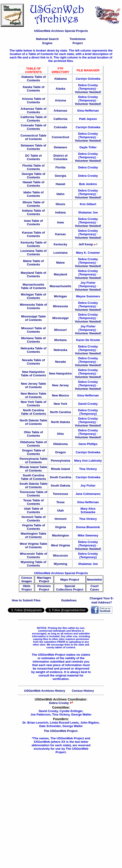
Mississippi (60, 318)
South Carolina (60, 477)
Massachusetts (60, 286)
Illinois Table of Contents (34, 204)
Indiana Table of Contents (33, 212)
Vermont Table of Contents (33, 519)
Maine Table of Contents (33, 263)
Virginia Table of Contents (34, 527)
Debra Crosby (61, 703)
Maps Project (70, 580)
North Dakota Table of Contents (33, 422)
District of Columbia (61, 157)
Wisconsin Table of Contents (33, 555)
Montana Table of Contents (34, 340)
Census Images (27, 579)
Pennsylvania (61, 461)
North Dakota (60, 422)
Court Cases (94, 588)
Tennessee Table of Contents (33, 494)
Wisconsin (61, 556)
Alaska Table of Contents (33, 89)
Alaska (60, 89)
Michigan (60, 296)
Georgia (61, 176)
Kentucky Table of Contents (33, 244)
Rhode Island (60, 469)
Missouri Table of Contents (34, 330)
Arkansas (61, 111)
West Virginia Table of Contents (33, 545)
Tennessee (60, 494)
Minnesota (60, 306)
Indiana (60, 212)
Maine (61, 263)
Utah (61, 510)
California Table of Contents (33, 119)
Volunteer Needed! (88, 92)
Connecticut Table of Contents (34, 137)
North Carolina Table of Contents (33, 412)
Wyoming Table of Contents (33, 564)
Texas (60, 502)
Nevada (60, 362)
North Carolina (60, 412)
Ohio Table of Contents (33, 434)
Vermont (60, 519)
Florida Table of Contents (34, 167)
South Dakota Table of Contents (33, 485)
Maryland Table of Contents (34, 274)
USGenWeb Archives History (45, 691)
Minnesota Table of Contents (33, 306)
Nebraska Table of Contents (33, 350)
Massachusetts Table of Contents (33, 286)
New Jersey (60, 385)
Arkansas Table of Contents (33, 110)
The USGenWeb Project (61, 731)
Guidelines (69, 600)
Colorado (61, 127)
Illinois (61, 204)
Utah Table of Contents (33, 510)
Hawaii (61, 184)
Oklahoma (61, 444)
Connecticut (61, 137)
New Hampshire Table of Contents (33, 374)
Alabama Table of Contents (33, 79)
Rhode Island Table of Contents (33, 469)
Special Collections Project (70, 588)
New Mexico (60, 395)
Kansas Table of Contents (33, 234)
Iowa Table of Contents (33, 222)
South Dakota (60, 486)
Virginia (60, 527)
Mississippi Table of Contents (33, 318)
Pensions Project (44, 588)
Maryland (61, 274)
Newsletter (94, 580)
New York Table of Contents (33, 404)
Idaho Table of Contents (33, 194)
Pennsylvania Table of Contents (34, 460)
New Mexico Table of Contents (33, 395)
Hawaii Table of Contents (34, 184)
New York (60, 404)
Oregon (60, 452)
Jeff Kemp (88, 244)
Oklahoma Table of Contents (33, 444)
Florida (60, 167)
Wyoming (60, 564)
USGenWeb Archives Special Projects (61, 31)
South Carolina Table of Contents (33, 477)
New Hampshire (60, 373)
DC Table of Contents (33, 157)
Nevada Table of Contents (33, 362)
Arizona (60, 100)
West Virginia (60, 545)
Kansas (60, 234)
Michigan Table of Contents (33, 296)
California (60, 119)
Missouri (60, 330)
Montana (60, 340)
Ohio (60, 434)
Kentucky (61, 244)
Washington (60, 535)
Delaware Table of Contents (34, 147)
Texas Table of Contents (33, 502)
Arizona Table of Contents (33, 101)
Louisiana (61, 253)
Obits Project (27, 588)
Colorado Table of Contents (34, 127)
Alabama (60, 79)
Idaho (61, 194)
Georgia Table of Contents (34, 176)
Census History (83, 691)
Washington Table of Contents (33, 535)
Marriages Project (44, 579)
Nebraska (61, 350)
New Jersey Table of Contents (33, 385)
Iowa (61, 222)
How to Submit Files (26, 600)
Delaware (61, 147)
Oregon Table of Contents (33, 452)
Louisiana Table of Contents (33, 253)
